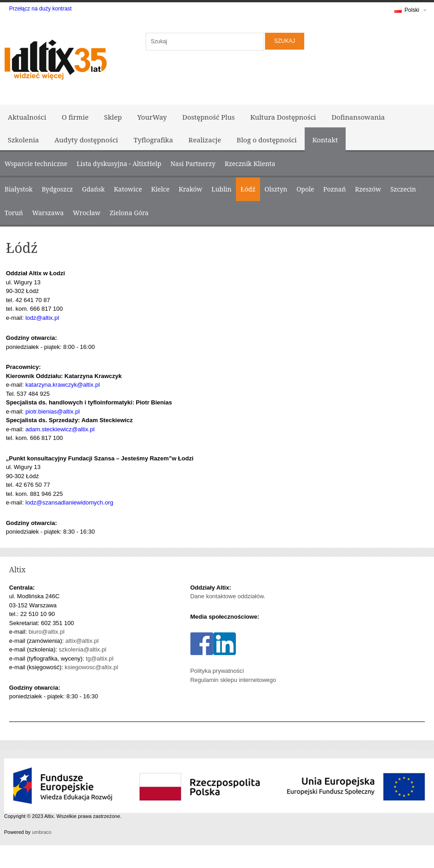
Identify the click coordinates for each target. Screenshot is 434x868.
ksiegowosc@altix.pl (91, 667)
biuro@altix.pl (47, 632)
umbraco (42, 832)
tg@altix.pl (100, 659)
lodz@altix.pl (42, 318)
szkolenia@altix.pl (82, 649)
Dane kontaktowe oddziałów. (228, 596)
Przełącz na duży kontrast (40, 9)
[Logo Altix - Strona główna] (55, 58)
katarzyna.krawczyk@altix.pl (63, 385)
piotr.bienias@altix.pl (53, 411)
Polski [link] (411, 12)
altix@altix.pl (82, 641)
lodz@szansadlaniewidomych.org (69, 502)
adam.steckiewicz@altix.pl (60, 429)
